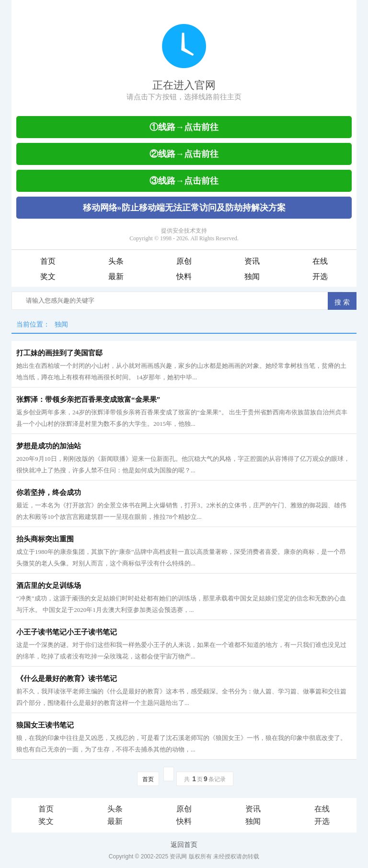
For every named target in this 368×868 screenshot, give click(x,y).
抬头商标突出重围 (45, 539)
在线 (320, 261)
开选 (320, 276)
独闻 (252, 276)
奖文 (48, 276)
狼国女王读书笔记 (45, 725)
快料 (184, 276)
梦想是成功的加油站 (49, 446)
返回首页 (184, 845)
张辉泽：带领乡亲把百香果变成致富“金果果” (88, 399)
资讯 (252, 261)
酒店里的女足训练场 (49, 586)
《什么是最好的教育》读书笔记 (67, 679)
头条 (116, 261)
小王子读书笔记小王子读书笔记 (67, 632)
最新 (116, 276)
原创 (184, 261)
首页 (48, 261)
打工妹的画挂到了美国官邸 (59, 353)
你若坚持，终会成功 (49, 493)
